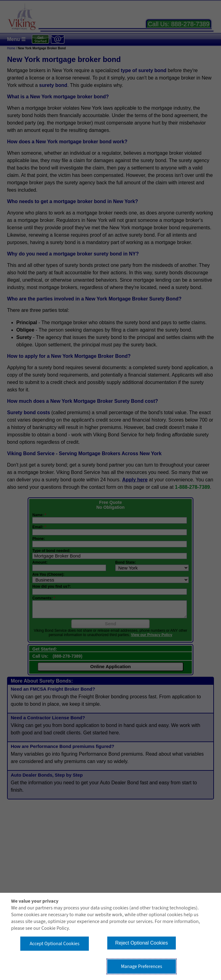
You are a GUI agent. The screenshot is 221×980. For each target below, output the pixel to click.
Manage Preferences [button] (141, 966)
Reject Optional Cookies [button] (142, 943)
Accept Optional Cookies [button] (54, 944)
